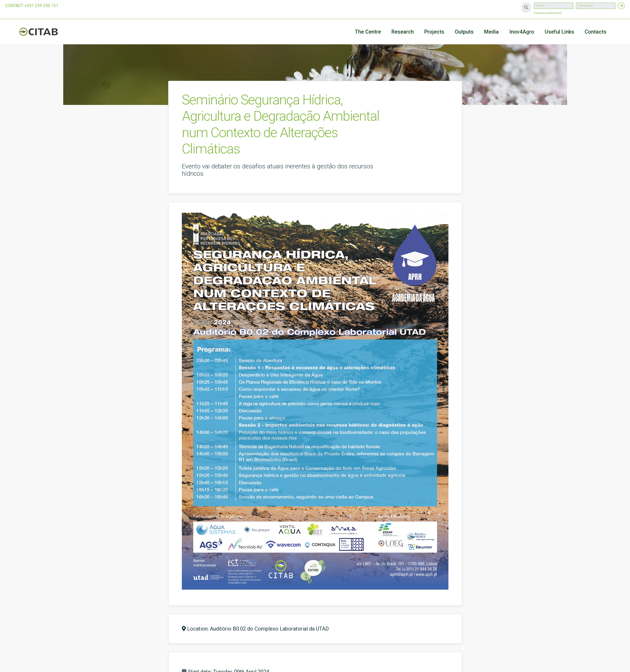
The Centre (368, 32)
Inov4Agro (522, 32)
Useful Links (559, 32)
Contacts (595, 32)
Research (403, 32)
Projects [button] (434, 32)
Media (491, 32)
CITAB (45, 32)
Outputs (464, 32)
